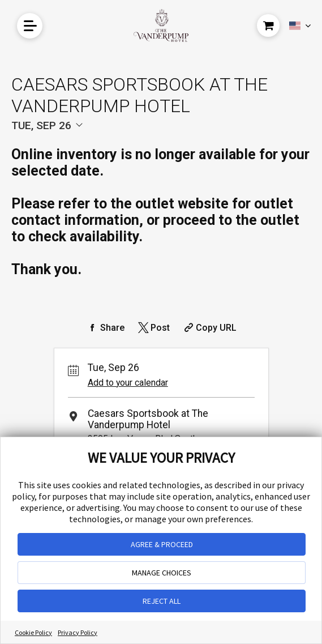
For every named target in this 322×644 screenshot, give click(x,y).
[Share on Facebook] (105, 328)
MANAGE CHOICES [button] (162, 573)
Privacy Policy (78, 632)
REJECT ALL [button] (162, 601)
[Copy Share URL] (209, 328)
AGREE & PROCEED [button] (162, 544)
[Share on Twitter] (153, 328)
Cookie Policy (33, 632)
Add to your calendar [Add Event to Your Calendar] (128, 383)
